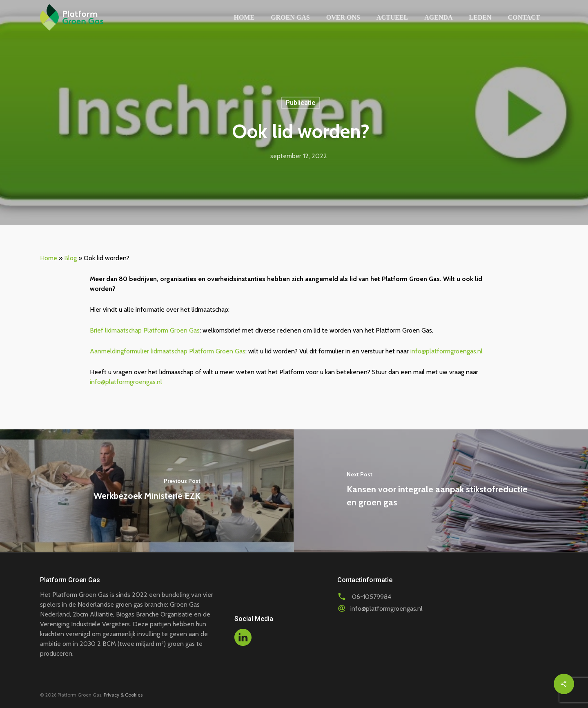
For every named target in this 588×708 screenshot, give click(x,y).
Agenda (438, 18)
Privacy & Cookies (123, 695)
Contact (524, 18)
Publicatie (301, 103)
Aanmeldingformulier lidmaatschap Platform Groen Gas (168, 351)
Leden (480, 18)
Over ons (343, 18)
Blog (70, 258)
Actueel (392, 18)
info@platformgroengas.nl (447, 351)
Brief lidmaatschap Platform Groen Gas (145, 330)
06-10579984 (372, 597)
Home (244, 18)
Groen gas (290, 18)
